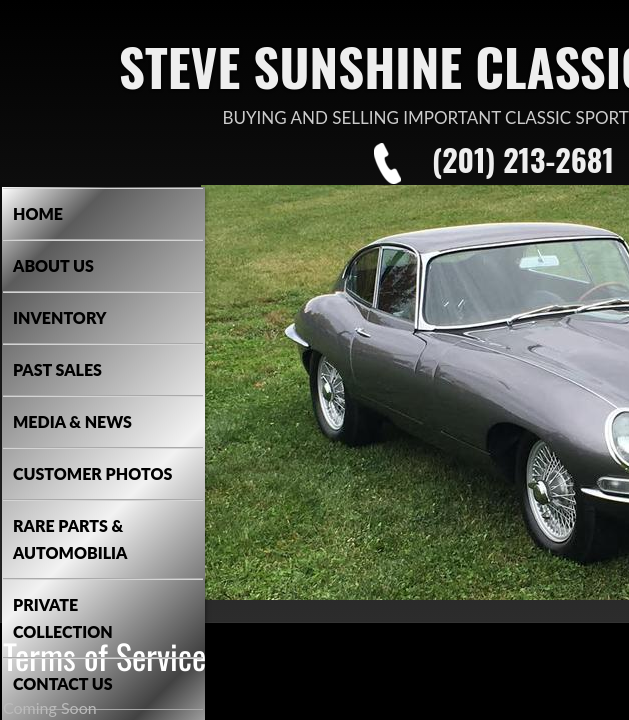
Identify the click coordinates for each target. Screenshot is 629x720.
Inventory (60, 317)
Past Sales (57, 369)
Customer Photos (92, 473)
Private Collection (63, 618)
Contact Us (63, 683)
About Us (53, 265)
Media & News (72, 421)
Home (38, 213)
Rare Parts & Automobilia (70, 539)
